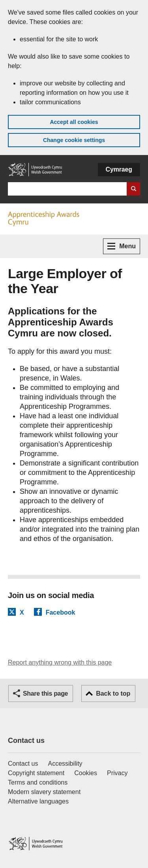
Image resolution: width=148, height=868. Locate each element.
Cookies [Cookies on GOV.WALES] (86, 773)
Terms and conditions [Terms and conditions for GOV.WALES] (38, 782)
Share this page (45, 693)
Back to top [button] (113, 693)
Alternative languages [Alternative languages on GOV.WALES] (38, 801)
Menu (122, 246)
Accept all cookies (74, 122)
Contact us (26, 741)
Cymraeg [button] (119, 169)
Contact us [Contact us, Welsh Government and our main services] (23, 764)
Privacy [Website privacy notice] (117, 773)
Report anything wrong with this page (60, 662)
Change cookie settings (74, 140)
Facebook (61, 612)
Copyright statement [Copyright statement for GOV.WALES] (36, 773)
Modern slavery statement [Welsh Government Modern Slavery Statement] (44, 792)
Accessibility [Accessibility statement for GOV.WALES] (65, 764)
